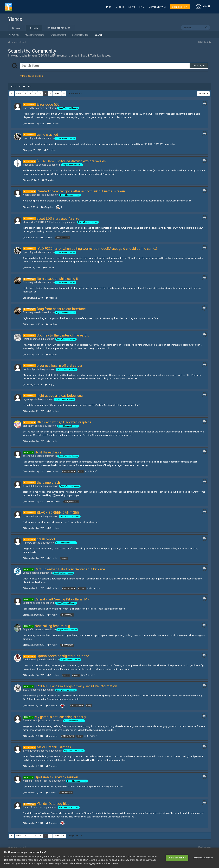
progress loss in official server (60, 366)
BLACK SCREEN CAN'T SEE (58, 513)
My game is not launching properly (60, 717)
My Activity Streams (35, 35)
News (132, 7)
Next (57, 93)
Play (109, 7)
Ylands (15, 19)
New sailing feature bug (52, 626)
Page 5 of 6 (75, 93)
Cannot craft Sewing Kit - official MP (62, 599)
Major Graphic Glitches (54, 747)
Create (120, 7)
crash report (46, 539)
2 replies (46, 238)
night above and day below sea (60, 396)
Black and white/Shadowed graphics (64, 422)
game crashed (47, 135)
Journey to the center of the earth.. (63, 335)
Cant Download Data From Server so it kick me (70, 569)
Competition (180, 7)
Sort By (203, 93)
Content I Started (80, 35)
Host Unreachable (48, 452)
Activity (34, 28)
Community (156, 7)
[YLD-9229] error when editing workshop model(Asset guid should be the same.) (97, 249)
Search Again (199, 66)
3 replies (53, 124)
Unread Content (58, 35)
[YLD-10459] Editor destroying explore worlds (71, 161)
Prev (19, 93)
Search (99, 35)
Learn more (112, 863)
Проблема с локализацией (56, 777)
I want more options (203, 858)
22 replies (48, 180)
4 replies (53, 471)
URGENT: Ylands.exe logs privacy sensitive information (76, 686)
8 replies (49, 268)
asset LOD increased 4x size (58, 219)
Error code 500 (48, 104)
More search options (31, 76)
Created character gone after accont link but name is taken (81, 191)
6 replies (52, 706)
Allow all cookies (177, 858)
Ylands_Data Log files (53, 804)
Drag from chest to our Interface (61, 309)
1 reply (49, 385)
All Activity (14, 35)
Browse (16, 28)
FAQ (142, 7)
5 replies (51, 355)
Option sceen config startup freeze (63, 656)
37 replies (47, 207)
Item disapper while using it (57, 279)
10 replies (54, 502)
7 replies (51, 298)
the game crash (48, 482)
